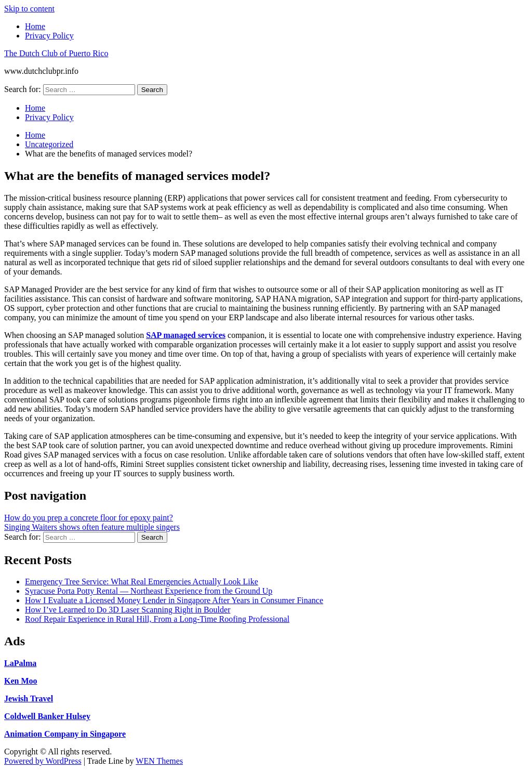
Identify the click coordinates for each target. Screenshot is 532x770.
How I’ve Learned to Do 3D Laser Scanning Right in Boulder (128, 610)
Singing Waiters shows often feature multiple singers (92, 527)
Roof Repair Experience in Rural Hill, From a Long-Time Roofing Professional (157, 619)
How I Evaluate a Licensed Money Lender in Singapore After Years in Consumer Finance (174, 600)
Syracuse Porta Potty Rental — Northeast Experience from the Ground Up (149, 591)
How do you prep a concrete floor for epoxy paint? (89, 518)
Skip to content (29, 9)
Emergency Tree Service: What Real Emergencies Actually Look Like (142, 582)
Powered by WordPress (43, 761)
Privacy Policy (49, 36)
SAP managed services (186, 335)
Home (35, 26)
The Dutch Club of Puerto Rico (56, 53)
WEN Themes (159, 761)
